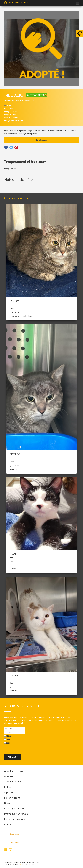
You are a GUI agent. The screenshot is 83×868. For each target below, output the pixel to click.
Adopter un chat (13, 776)
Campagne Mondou (15, 808)
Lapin (8, 743)
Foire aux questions (15, 819)
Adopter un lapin (13, 781)
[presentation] (22, 750)
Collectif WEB (29, 864)
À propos (9, 792)
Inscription (15, 842)
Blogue (8, 803)
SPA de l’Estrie (17, 120)
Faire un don (12, 798)
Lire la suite (41, 140)
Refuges (9, 787)
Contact (9, 824)
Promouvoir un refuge (16, 814)
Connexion (15, 834)
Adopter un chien (13, 771)
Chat (8, 739)
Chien (8, 736)
